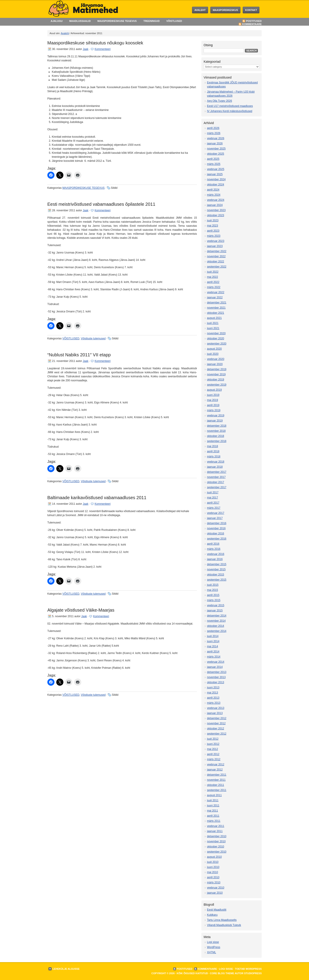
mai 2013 (212, 693)
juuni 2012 (213, 744)
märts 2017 (214, 508)
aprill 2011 (213, 816)
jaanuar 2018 (215, 467)
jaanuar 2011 (215, 831)
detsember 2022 (217, 251)
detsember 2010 (217, 836)
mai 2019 (212, 400)
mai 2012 (212, 749)
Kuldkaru (212, 915)
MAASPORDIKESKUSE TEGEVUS (117, 21)
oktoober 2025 (216, 154)
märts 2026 (214, 133)
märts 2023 (214, 236)
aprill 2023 (213, 231)
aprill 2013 (213, 698)
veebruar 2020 (216, 359)
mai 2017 (212, 498)
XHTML (212, 952)
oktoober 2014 (216, 626)
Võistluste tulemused (93, 338)
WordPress (214, 947)
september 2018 (217, 441)
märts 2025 (214, 164)
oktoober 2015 (216, 575)
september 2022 (217, 267)
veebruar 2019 (216, 415)
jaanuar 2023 (215, 246)
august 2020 (214, 349)
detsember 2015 (217, 564)
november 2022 (216, 256)
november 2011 (216, 780)
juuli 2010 (213, 862)
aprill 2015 (213, 595)
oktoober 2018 (216, 436)
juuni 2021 (213, 328)
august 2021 (214, 318)
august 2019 (214, 390)
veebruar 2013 (216, 708)
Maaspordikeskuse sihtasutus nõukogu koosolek (95, 43)
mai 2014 (212, 646)
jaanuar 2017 (215, 518)
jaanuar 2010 (215, 893)
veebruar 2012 (216, 764)
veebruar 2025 (216, 169)
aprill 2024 (213, 190)
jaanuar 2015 (215, 610)
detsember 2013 (217, 672)
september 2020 (217, 344)
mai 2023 (212, 226)
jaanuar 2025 (215, 174)
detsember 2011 (217, 775)
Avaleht (200, 10)
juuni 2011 (213, 806)
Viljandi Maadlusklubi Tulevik (224, 925)
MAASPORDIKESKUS (225, 10)
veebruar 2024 (216, 200)
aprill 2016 (213, 544)
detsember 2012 (217, 718)
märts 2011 (214, 821)
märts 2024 (214, 195)
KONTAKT (251, 10)
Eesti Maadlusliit (217, 910)
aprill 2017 (213, 503)
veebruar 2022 (216, 292)
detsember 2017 (217, 472)
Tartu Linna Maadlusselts (222, 920)
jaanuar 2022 (215, 297)
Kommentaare (252, 24)
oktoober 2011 (216, 785)
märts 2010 (214, 882)
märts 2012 (214, 759)
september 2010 (217, 852)
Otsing (208, 45)
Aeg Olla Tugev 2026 (219, 101)
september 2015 (217, 580)
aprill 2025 (213, 159)
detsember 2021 (217, 303)
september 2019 (217, 385)
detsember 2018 (217, 426)
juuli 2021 (213, 323)
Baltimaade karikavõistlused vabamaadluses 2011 (97, 498)
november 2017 (216, 477)
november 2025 (216, 149)
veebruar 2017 (216, 513)
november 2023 (216, 210)
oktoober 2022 (216, 262)
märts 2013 (214, 703)
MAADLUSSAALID (80, 21)
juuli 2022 (213, 272)
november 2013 (216, 677)
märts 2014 (214, 657)
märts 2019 (214, 410)
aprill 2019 (213, 405)
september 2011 (217, 790)
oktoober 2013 (216, 682)
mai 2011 (212, 811)
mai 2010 (212, 872)
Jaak (85, 49)
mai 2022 (212, 277)
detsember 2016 (217, 523)
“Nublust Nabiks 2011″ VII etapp (79, 355)
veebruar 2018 (216, 462)
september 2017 (217, 487)
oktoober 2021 (216, 313)
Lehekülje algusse (66, 969)
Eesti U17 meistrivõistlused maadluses (230, 106)
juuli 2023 (213, 220)
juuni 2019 (213, 395)
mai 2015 (212, 590)
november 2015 (216, 569)
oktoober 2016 (216, 534)
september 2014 (217, 631)
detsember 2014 (217, 616)
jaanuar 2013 (215, 713)
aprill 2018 (213, 451)
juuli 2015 (213, 585)
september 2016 (217, 539)
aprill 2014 (213, 652)
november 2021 (216, 308)
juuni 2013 (213, 687)
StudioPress (253, 973)
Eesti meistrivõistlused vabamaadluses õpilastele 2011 (101, 204)
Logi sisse (213, 942)
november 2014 (216, 621)
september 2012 (217, 734)
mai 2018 (212, 446)
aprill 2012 (213, 754)
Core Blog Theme (222, 973)
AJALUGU (57, 21)
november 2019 (216, 374)
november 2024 (216, 179)
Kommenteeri (103, 49)
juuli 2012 (213, 739)
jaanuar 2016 (215, 559)
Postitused (254, 21)
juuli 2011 (213, 800)
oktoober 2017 (216, 482)
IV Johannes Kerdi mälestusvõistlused (230, 111)
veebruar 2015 (216, 605)
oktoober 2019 (216, 380)
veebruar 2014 (216, 662)
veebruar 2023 (216, 241)
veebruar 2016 (216, 554)
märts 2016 (214, 549)
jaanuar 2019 (215, 421)
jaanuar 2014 (215, 667)
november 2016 (216, 528)
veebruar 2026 (216, 138)
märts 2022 (214, 287)
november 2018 (216, 431)
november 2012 (216, 723)
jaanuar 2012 (215, 770)
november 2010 (216, 841)
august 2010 (214, 857)
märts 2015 (214, 600)
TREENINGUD (151, 21)
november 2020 (216, 333)
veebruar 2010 (216, 888)
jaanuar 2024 (215, 205)
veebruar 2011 (216, 826)
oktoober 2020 (216, 338)
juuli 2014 (213, 636)
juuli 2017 (213, 492)
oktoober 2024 (216, 185)
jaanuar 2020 (215, 364)
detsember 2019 (217, 369)
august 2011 (214, 795)
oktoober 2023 (216, 215)
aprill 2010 (213, 877)
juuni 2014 (213, 641)
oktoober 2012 (216, 729)
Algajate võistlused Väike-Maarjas (81, 610)
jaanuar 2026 (215, 143)
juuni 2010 (213, 867)
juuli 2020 (213, 354)
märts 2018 (214, 457)
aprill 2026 (213, 128)
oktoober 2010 (216, 847)
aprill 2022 (213, 282)
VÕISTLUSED (174, 21)
